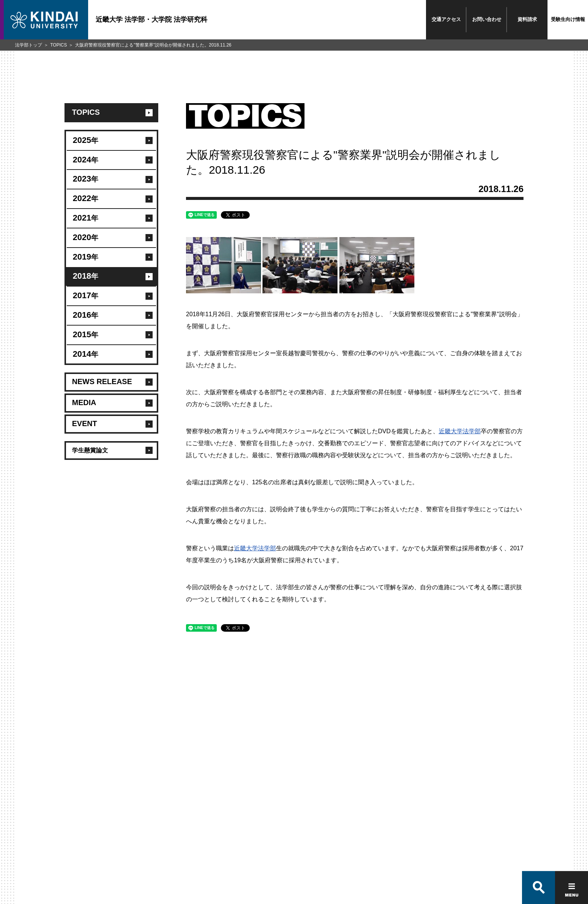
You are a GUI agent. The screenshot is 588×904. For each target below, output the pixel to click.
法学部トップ (28, 45)
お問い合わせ (487, 19)
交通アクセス (446, 19)
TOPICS (58, 45)
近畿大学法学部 (460, 431)
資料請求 (527, 19)
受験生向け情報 (568, 19)
